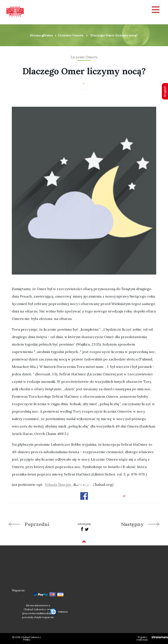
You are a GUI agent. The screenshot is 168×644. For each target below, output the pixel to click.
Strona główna (41, 35)
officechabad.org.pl (130, 496)
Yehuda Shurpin (58, 484)
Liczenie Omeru (71, 35)
